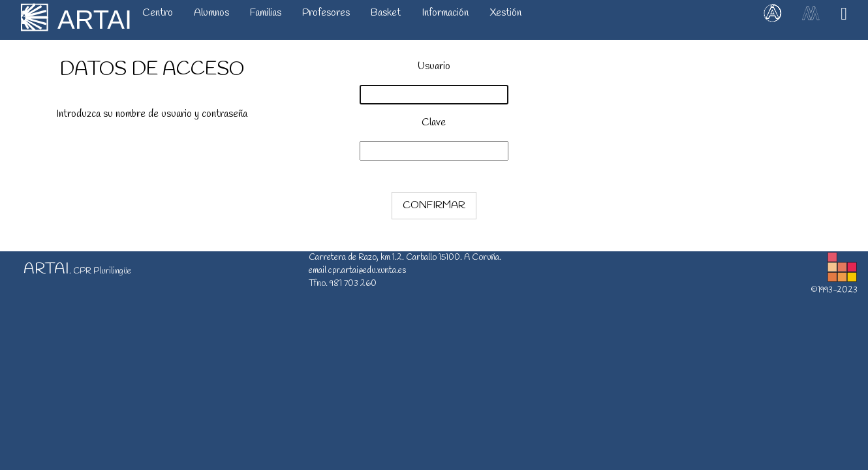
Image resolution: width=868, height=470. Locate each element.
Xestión (505, 13)
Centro (158, 13)
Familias (266, 13)
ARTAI (95, 20)
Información (445, 13)
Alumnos (211, 13)
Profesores (326, 13)
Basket (386, 13)
